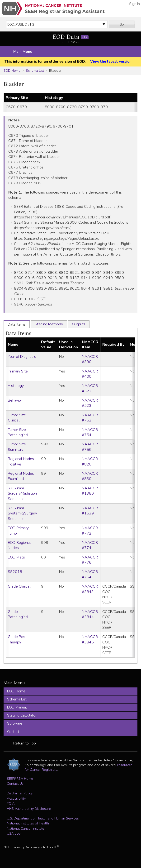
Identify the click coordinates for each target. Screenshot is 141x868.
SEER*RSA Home (20, 779)
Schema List (35, 71)
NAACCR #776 (90, 560)
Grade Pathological (18, 614)
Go (122, 24)
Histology (16, 386)
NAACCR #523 (90, 403)
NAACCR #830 (90, 476)
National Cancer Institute (26, 828)
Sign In (134, 4)
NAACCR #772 (90, 531)
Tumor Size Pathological (18, 432)
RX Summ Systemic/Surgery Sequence (22, 513)
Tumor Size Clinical (17, 418)
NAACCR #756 (90, 447)
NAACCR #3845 (90, 639)
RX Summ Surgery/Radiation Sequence (22, 494)
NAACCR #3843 (90, 589)
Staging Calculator (22, 715)
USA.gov (14, 833)
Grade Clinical (19, 586)
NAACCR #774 (90, 545)
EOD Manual (17, 707)
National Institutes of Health (28, 823)
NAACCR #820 (90, 461)
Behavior (15, 400)
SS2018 (15, 572)
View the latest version (111, 62)
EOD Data (71, 37)
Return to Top (25, 743)
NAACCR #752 (90, 418)
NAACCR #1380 (90, 491)
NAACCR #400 (90, 374)
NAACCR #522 (90, 388)
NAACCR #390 (90, 359)
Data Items (19, 334)
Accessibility (16, 798)
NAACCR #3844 (90, 614)
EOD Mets (16, 557)
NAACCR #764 (90, 574)
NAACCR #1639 (90, 511)
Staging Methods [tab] (49, 324)
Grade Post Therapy (17, 639)
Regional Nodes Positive (21, 461)
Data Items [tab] (17, 324)
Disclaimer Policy (20, 793)
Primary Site (18, 371)
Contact (13, 732)
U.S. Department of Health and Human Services (43, 818)
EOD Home (12, 71)
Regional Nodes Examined (21, 476)
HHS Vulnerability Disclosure (29, 809)
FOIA (11, 803)
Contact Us (15, 784)
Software (15, 723)
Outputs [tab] (79, 324)
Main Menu (23, 52)
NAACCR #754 (90, 432)
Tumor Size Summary (17, 447)
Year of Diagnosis (22, 357)
